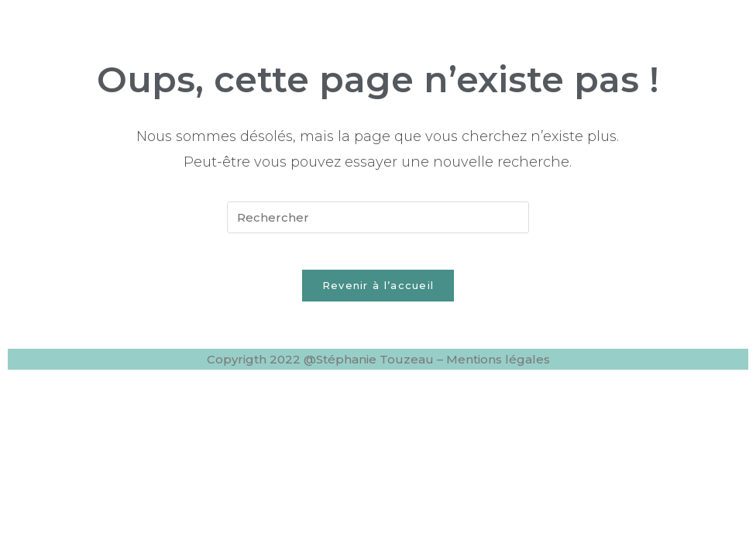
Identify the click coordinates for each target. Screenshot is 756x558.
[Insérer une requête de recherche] (378, 217)
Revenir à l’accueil (378, 296)
